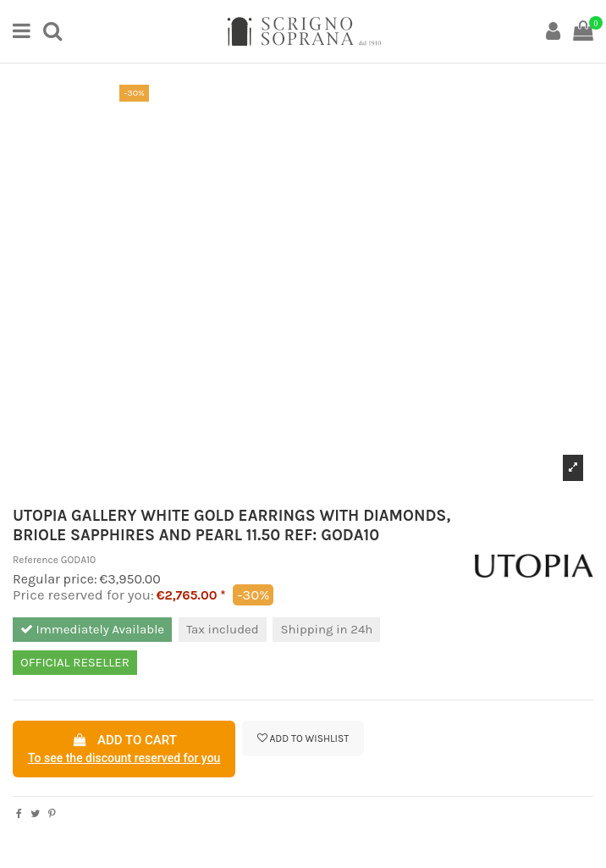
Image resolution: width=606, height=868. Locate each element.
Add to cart (124, 750)
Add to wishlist (303, 738)
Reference (36, 560)
